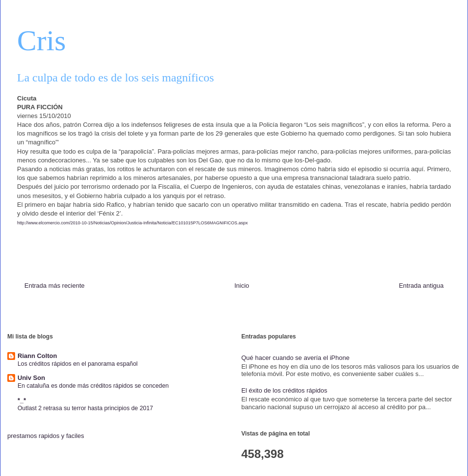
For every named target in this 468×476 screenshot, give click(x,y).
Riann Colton (37, 356)
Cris (41, 40)
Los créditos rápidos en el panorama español (78, 364)
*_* (22, 400)
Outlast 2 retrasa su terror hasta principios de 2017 (85, 408)
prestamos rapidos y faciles (46, 436)
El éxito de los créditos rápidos (284, 390)
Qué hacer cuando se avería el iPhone (295, 358)
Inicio (242, 286)
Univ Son (31, 378)
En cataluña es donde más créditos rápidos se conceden (93, 386)
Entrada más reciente (55, 286)
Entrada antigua (421, 286)
